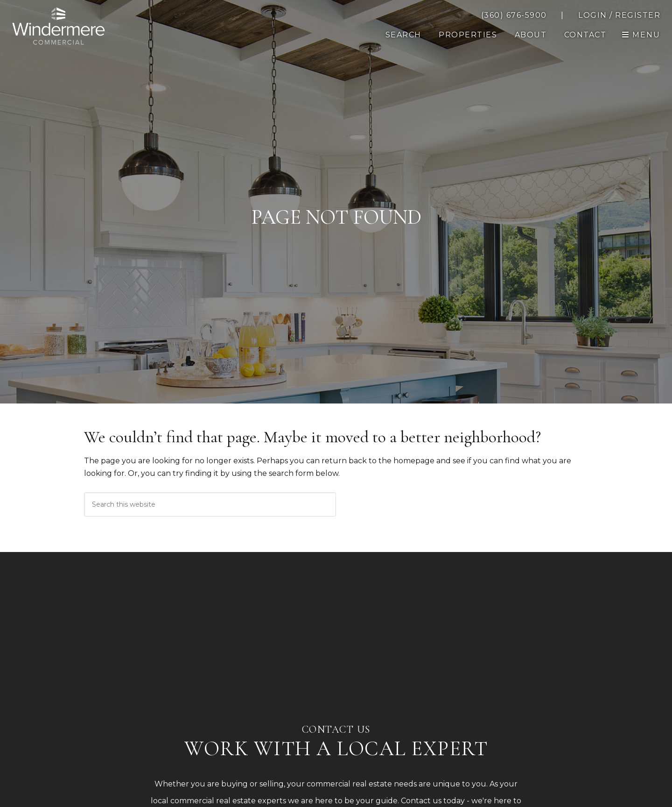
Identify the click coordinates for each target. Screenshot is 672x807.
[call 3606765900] (514, 15)
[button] (585, 35)
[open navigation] (641, 35)
